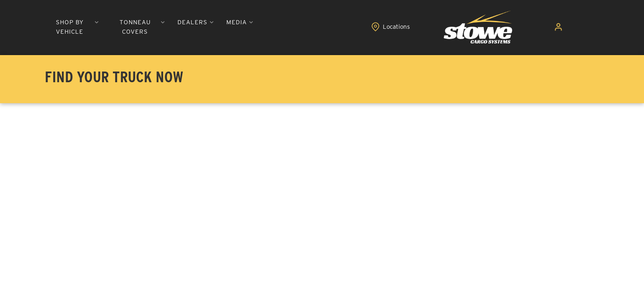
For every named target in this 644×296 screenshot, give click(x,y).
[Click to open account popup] (568, 28)
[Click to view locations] (533, 28)
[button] (175, 28)
